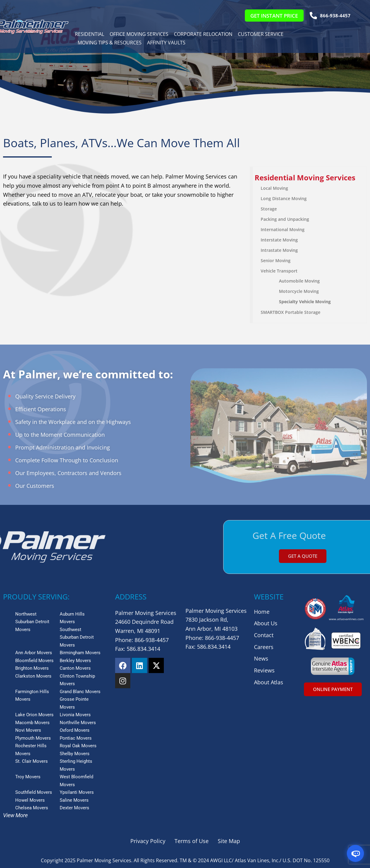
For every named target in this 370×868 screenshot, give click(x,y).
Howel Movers (30, 800)
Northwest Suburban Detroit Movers (32, 622)
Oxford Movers (75, 730)
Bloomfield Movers (34, 661)
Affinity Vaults (166, 43)
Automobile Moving (299, 281)
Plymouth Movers (33, 738)
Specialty (288, 302)
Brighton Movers (32, 668)
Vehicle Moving (314, 302)
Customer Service (261, 34)
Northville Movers (78, 723)
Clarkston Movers (33, 676)
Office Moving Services (139, 34)
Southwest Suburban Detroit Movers (77, 637)
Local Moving (274, 188)
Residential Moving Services (305, 177)
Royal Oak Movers (78, 746)
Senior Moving (276, 260)
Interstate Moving (279, 240)
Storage (269, 209)
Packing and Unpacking (285, 219)
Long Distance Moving (284, 198)
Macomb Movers (32, 723)
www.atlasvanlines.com (346, 619)
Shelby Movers (75, 754)
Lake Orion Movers (34, 715)
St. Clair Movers (32, 761)
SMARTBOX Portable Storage (291, 312)
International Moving (283, 229)
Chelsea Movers (32, 808)
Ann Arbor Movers (34, 653)
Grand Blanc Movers (80, 692)
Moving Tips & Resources (110, 43)
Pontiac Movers (76, 738)
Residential (90, 34)
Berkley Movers (75, 661)
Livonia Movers (75, 715)
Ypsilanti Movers (77, 792)
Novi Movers (28, 730)
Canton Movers (75, 668)
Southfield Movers (34, 792)
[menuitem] (310, 178)
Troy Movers (28, 777)
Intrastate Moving (279, 250)
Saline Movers (74, 800)
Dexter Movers (74, 808)
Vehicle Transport (279, 271)
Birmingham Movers (80, 653)
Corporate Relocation (203, 34)
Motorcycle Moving (299, 291)
